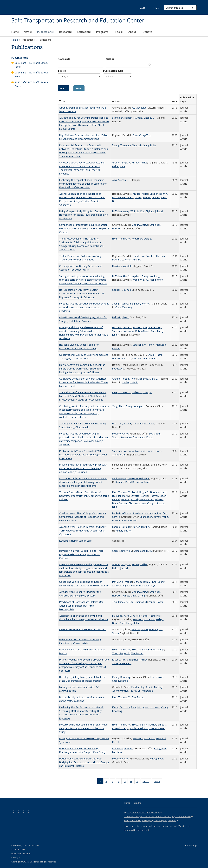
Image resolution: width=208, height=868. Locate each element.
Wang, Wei (129, 211)
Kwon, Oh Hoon (121, 707)
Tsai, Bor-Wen (157, 728)
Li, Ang (141, 596)
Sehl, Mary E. (119, 478)
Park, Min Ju (137, 707)
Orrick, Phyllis (130, 520)
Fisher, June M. (143, 197)
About (133, 32)
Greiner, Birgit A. (121, 162)
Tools (119, 32)
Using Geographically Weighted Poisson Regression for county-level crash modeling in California (83, 215)
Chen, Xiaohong (140, 145)
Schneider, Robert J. (123, 118)
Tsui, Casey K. (120, 602)
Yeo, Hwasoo (153, 707)
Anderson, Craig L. (142, 239)
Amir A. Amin (119, 180)
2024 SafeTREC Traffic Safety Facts (31, 74)
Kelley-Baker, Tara (146, 331)
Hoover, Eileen (158, 496)
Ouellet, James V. (157, 725)
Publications (46, 32)
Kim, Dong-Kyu (147, 585)
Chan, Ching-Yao (142, 135)
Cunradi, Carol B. (121, 527)
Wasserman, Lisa (122, 358)
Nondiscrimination (21, 854)
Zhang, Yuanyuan (121, 145)
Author (110, 59)
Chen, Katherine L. (122, 551)
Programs (103, 32)
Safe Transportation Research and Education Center (78, 21)
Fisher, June (119, 166)
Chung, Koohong (151, 276)
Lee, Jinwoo (157, 677)
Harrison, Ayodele (122, 266)
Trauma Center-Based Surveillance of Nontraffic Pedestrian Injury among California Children (84, 496)
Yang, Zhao (118, 406)
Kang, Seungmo (129, 585)
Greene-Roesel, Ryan (124, 379)
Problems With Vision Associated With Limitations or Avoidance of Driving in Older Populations (83, 455)
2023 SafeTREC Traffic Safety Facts (31, 65)
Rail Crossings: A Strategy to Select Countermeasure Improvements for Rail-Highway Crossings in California (82, 293)
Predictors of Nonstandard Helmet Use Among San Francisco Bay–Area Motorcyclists (81, 606)
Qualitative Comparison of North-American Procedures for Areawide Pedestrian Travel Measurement (84, 382)
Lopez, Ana (118, 369)
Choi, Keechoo (120, 681)
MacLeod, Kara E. (122, 327)
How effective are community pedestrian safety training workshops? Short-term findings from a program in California (82, 368)
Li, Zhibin (117, 211)
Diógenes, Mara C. (147, 379)
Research (66, 32)
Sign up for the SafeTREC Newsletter (143, 813)
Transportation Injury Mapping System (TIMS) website (151, 820)
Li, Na (153, 145)
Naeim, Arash (143, 482)
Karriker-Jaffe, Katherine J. (147, 327)
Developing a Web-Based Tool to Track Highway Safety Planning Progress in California (81, 554)
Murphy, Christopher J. (145, 358)
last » (158, 782)
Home (15, 32)
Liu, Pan (140, 211)
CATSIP (144, 8)
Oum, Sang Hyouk (143, 551)
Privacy (16, 858)
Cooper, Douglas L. (123, 290)
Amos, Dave (130, 596)
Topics (62, 71)
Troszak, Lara (139, 649)
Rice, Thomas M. (121, 239)
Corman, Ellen (127, 503)
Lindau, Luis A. (130, 382)
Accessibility (18, 850)
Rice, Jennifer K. (121, 496)
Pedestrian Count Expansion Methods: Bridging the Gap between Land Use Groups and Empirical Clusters (84, 762)
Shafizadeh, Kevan (143, 437)
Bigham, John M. (154, 211)
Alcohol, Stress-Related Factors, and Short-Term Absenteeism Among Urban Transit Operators (83, 530)
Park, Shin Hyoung (122, 582)
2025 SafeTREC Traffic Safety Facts (31, 84)
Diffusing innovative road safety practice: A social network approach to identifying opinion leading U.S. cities (83, 468)
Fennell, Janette (121, 499)
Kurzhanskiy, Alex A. (142, 687)
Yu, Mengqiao (139, 108)
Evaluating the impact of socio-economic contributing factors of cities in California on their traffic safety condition (83, 184)
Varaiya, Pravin (128, 691)
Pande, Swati (156, 602)
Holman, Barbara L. (123, 197)
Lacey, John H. (134, 623)
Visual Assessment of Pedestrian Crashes (82, 629)
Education (84, 32)
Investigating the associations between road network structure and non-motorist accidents (84, 307)
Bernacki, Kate (158, 492)
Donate (148, 32)
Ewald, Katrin (155, 355)
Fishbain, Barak (120, 317)
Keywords (64, 59)
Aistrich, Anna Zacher (142, 499)
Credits (137, 803)
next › (147, 782)
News (28, 32)
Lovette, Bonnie (139, 496)
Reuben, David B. (125, 482)
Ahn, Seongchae (132, 276)
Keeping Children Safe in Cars (75, 541)
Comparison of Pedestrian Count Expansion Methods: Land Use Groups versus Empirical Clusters (84, 228)
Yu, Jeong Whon (154, 280)
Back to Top (191, 845)
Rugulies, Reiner (138, 660)
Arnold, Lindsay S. (145, 118)
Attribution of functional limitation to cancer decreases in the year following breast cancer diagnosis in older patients (83, 482)
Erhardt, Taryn (156, 649)
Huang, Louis (157, 758)
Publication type (113, 71)
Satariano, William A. (123, 331)
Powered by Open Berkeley (25, 845)
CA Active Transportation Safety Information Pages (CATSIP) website (158, 816)
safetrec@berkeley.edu (137, 830)
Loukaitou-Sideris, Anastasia (128, 513)
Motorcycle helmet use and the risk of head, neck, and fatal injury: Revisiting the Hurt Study (84, 728)
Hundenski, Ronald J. (144, 256)
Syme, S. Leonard (122, 663)
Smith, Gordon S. (139, 728)
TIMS (156, 8)
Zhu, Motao (137, 653)
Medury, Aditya (140, 225)
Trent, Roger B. (140, 492)
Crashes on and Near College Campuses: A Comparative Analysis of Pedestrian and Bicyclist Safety (83, 517)
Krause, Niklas (140, 162)
